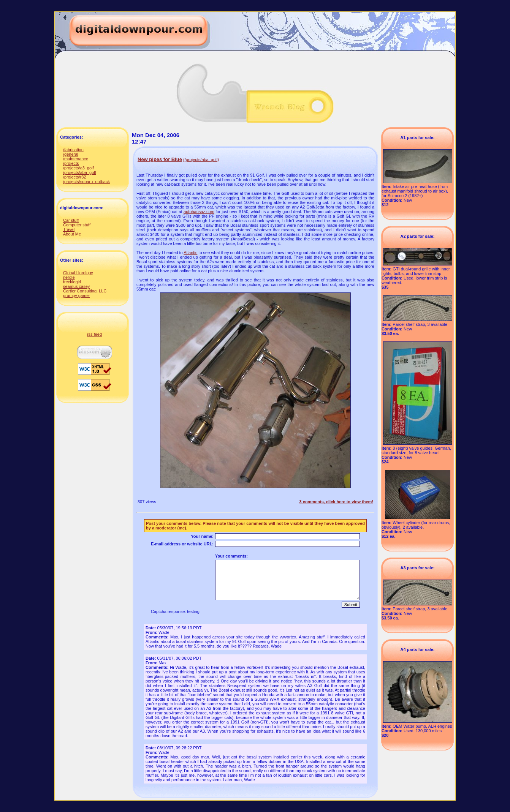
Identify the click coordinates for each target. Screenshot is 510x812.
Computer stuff (77, 225)
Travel (69, 229)
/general (71, 154)
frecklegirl (72, 282)
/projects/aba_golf (80, 172)
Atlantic (190, 253)
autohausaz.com (199, 212)
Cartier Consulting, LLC (85, 291)
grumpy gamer (77, 295)
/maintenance (76, 159)
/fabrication (73, 150)
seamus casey (76, 286)
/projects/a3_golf (78, 168)
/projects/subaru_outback (86, 182)
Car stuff (71, 220)
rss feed (94, 334)
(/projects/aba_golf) (201, 160)
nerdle (69, 277)
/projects (71, 163)
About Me (72, 234)
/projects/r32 (75, 177)
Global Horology (78, 273)
